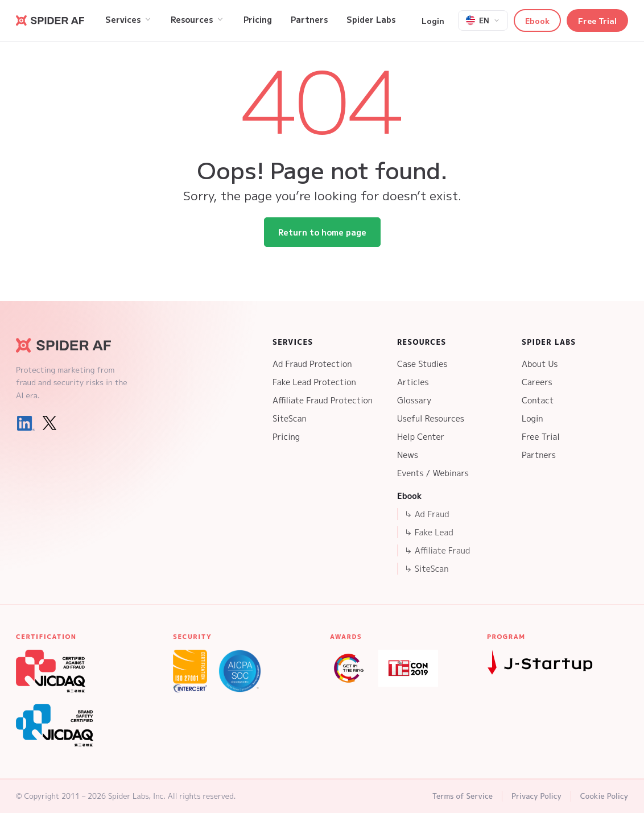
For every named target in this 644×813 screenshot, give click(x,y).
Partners (539, 455)
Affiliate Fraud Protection (323, 400)
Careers (537, 382)
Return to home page (322, 232)
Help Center (421, 437)
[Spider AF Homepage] (73, 345)
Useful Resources (431, 418)
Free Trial (597, 20)
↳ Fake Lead (429, 532)
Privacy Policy (536, 796)
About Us (540, 364)
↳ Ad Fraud (427, 514)
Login (433, 20)
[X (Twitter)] (49, 423)
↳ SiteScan (426, 569)
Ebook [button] (537, 20)
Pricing (286, 437)
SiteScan (290, 418)
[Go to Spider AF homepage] (50, 20)
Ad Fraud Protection (312, 364)
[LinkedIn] (26, 423)
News (408, 455)
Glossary (414, 400)
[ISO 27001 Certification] (190, 671)
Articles (413, 382)
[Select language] (483, 20)
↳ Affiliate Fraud (437, 550)
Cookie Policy (604, 796)
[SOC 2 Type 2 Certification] (240, 671)
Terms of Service (463, 796)
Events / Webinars (433, 473)
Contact (538, 400)
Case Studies (422, 364)
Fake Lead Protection (314, 382)
